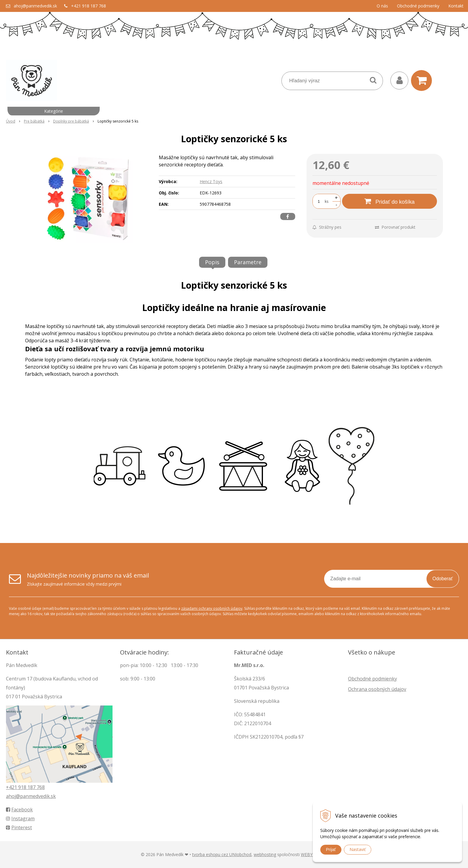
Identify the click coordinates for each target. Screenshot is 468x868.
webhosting (265, 854)
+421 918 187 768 (88, 6)
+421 (12, 787)
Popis (212, 262)
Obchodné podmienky (418, 6)
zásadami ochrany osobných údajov (212, 608)
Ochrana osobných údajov (377, 689)
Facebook (19, 810)
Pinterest (19, 827)
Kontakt (456, 6)
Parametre (248, 262)
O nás (382, 6)
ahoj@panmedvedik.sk (35, 6)
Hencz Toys (211, 181)
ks (327, 201)
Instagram (20, 819)
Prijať (331, 850)
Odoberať (443, 579)
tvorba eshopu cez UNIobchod (222, 854)
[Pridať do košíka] (390, 201)
